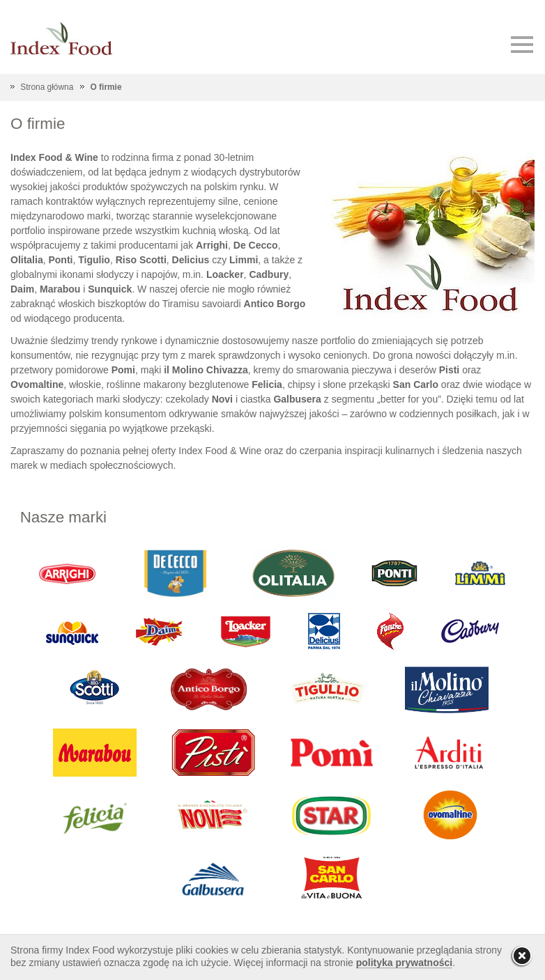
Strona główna (47, 87)
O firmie (106, 87)
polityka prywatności (404, 963)
